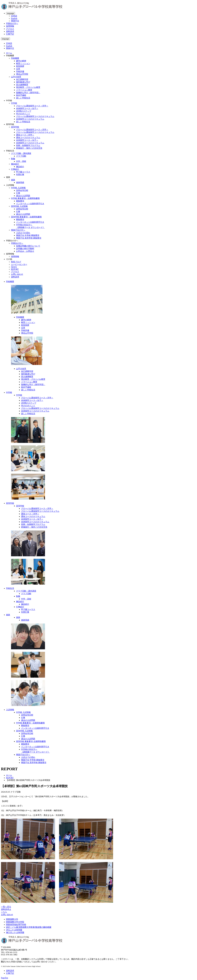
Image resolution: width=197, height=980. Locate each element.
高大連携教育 (22, 85)
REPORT (15, 269)
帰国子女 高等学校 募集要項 (29, 238)
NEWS (14, 267)
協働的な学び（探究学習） (28, 93)
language (10, 13)
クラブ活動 (21, 156)
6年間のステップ (24, 111)
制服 (13, 159)
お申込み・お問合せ (25, 251)
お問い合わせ (17, 274)
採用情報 (10, 26)
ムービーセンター (19, 264)
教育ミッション (23, 64)
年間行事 (20, 175)
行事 (18, 193)
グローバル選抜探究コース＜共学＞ (32, 106)
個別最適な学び (23, 82)
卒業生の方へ (12, 23)
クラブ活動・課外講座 (21, 153)
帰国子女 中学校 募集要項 (28, 235)
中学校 (14, 103)
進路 (13, 180)
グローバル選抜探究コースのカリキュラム (35, 116)
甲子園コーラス (23, 172)
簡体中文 (15, 21)
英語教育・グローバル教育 (28, 87)
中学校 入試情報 (18, 188)
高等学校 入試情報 (19, 206)
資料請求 (10, 31)
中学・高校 (21, 161)
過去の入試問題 (23, 196)
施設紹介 (15, 164)
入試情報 (10, 710)
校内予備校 (21, 95)
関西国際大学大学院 (15, 922)
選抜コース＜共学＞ (25, 135)
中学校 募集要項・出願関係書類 (25, 198)
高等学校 (15, 127)
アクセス (10, 29)
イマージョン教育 (24, 90)
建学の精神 (21, 61)
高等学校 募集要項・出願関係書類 (26, 217)
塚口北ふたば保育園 (15, 932)
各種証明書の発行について (28, 246)
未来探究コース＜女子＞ (27, 108)
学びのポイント (23, 114)
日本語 (14, 16)
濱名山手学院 (22, 74)
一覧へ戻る (6, 907)
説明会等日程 (22, 190)
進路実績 (20, 182)
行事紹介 (15, 169)
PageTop (5, 978)
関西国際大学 (12, 919)
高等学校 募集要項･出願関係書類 (31, 741)
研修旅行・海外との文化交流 (29, 148)
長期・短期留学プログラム (28, 145)
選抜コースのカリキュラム (28, 138)
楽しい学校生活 (23, 98)
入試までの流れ (23, 233)
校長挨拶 (20, 66)
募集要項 (20, 201)
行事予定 (10, 34)
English (14, 18)
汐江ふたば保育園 (14, 930)
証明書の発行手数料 (25, 249)
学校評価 (20, 71)
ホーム (9, 53)
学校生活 (10, 588)
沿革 (18, 69)
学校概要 (15, 58)
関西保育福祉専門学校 (16, 925)
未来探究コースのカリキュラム (30, 119)
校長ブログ (16, 262)
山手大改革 (16, 77)
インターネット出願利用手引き (30, 204)
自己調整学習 (22, 79)
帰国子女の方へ (18, 230)
